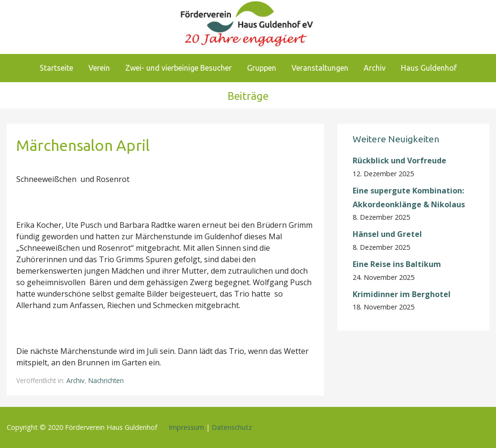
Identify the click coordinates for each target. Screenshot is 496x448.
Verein (99, 68)
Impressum (186, 427)
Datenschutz (232, 427)
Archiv (375, 68)
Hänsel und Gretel (387, 234)
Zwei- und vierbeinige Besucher (178, 68)
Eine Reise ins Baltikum (398, 264)
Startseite (56, 68)
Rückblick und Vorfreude (399, 160)
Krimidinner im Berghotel (402, 294)
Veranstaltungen (320, 68)
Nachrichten (106, 380)
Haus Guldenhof (429, 68)
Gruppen (262, 68)
